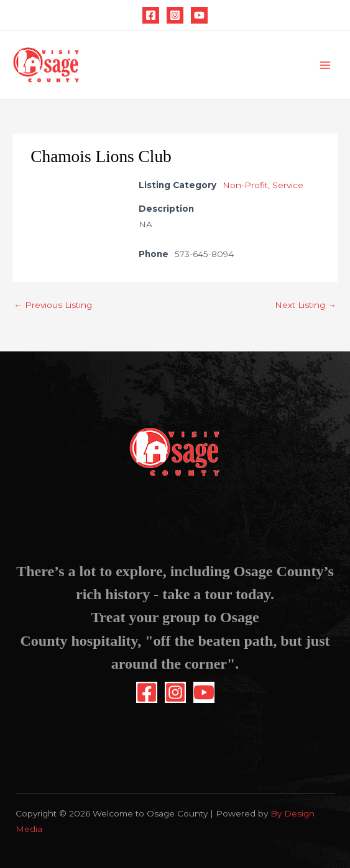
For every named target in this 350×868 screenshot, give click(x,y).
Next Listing (306, 305)
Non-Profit (245, 185)
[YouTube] (199, 15)
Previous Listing (53, 305)
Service (288, 185)
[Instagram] (175, 15)
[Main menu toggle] (325, 66)
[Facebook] (151, 15)
